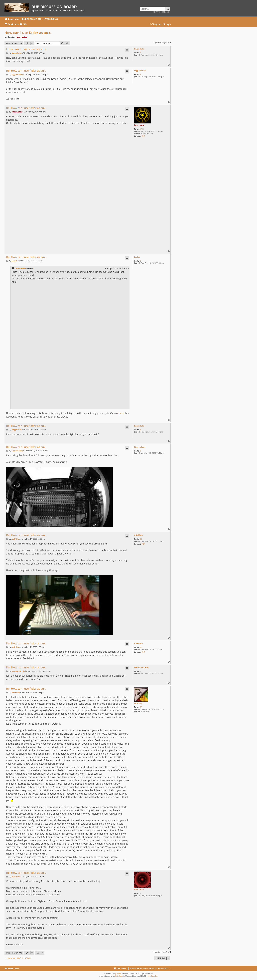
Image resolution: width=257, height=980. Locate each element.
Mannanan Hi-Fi (141, 667)
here (121, 413)
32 (141, 707)
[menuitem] (23, 24)
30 (141, 539)
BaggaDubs (139, 49)
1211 (142, 129)
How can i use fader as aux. (28, 33)
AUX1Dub (138, 535)
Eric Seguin (120, 976)
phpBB (118, 973)
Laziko (137, 257)
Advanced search (162, 12)
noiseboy (138, 703)
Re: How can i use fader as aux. (26, 71)
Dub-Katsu (139, 889)
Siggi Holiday (140, 71)
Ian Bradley (153, 976)
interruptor (21, 37)
